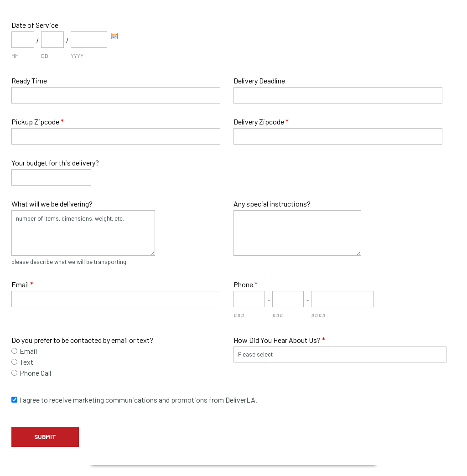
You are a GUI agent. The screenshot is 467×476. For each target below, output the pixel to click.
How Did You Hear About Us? (279, 340)
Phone (246, 284)
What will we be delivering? (52, 204)
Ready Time (29, 80)
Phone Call (35, 373)
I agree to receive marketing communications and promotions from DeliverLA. (138, 400)
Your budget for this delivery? (55, 163)
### (239, 315)
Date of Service (35, 25)
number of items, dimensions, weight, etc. (83, 233)
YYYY (77, 56)
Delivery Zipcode (261, 122)
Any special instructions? (272, 204)
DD (45, 56)
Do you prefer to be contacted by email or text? (82, 340)
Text (26, 362)
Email (22, 284)
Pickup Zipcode (38, 122)
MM (15, 56)
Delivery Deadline (259, 80)
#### (318, 315)
